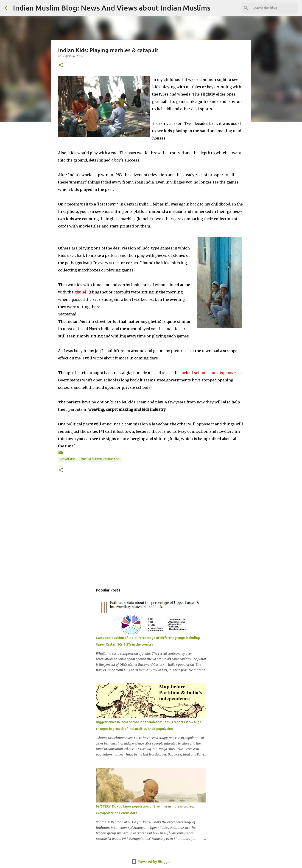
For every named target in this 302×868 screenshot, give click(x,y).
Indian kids (68, 459)
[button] (61, 65)
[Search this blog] (274, 8)
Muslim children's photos (100, 459)
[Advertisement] (151, 542)
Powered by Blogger (151, 862)
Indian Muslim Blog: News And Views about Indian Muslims (112, 8)
